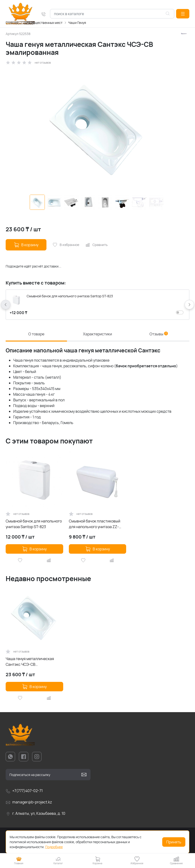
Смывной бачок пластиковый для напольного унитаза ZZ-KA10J (95, 524)
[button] (183, 14)
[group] (97, 130)
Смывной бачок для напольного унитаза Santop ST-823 (34, 524)
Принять (174, 842)
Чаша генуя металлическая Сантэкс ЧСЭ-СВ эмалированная (30, 662)
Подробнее (54, 847)
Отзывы (159, 334)
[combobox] (112, 14)
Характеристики (97, 334)
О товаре (36, 334)
